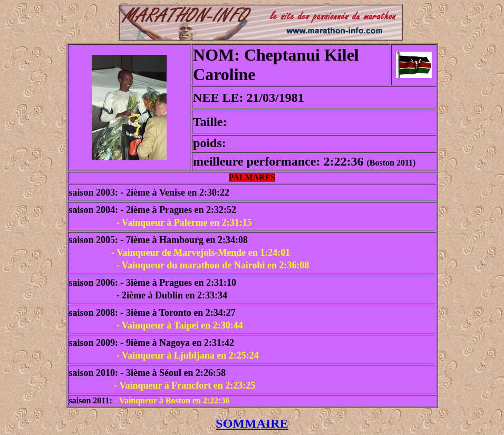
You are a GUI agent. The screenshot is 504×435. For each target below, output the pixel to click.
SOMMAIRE (252, 423)
